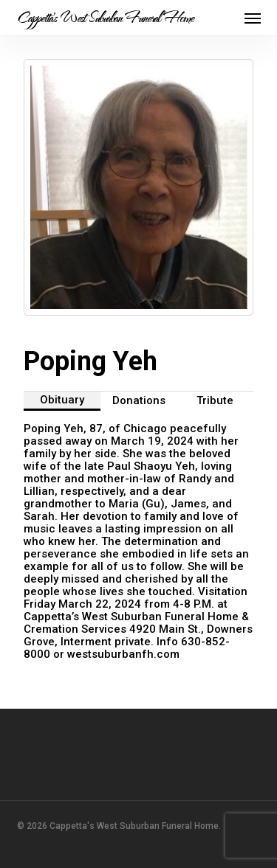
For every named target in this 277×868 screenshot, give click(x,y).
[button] (253, 18)
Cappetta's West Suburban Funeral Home (105, 18)
